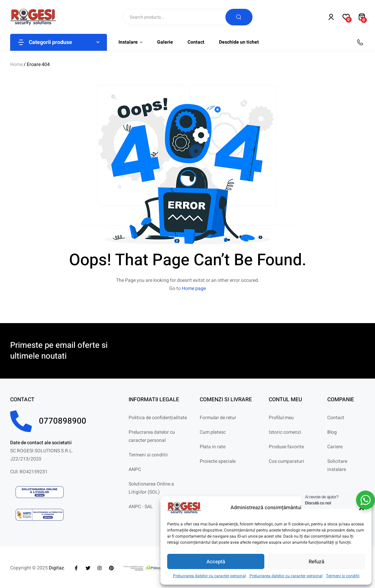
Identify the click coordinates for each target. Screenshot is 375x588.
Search (239, 17)
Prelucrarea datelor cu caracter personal (209, 576)
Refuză (316, 562)
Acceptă (216, 562)
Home (16, 64)
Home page (194, 288)
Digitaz (56, 568)
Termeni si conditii (343, 576)
